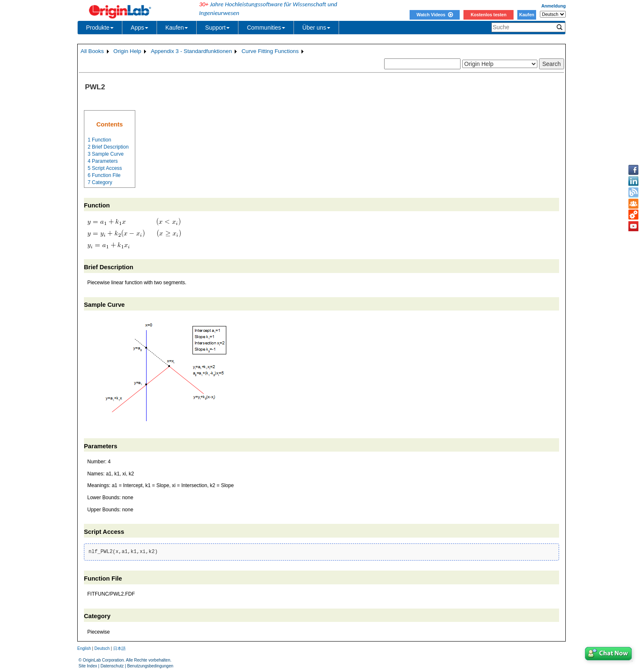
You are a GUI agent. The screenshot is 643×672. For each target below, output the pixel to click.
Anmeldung (553, 6)
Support (217, 28)
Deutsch (102, 648)
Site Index (88, 666)
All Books (92, 51)
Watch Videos (434, 15)
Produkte (100, 28)
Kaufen (527, 15)
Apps (139, 28)
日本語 (119, 648)
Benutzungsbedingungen (150, 666)
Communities (266, 28)
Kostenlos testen (489, 15)
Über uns (316, 28)
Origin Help (128, 51)
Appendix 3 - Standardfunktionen (191, 51)
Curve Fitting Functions (270, 51)
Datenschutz (112, 666)
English (84, 648)
